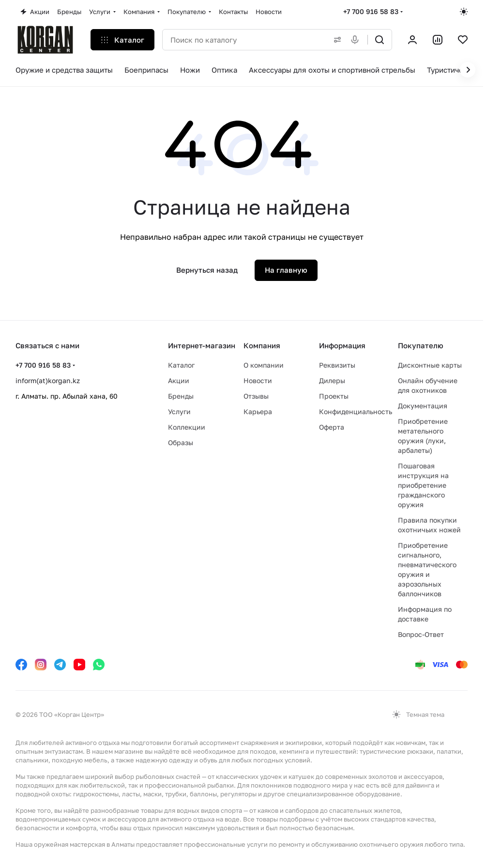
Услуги (179, 411)
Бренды (181, 396)
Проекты (334, 396)
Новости (258, 380)
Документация (423, 406)
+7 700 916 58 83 (371, 11)
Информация (342, 345)
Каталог (181, 365)
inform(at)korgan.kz (48, 380)
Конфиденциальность (356, 411)
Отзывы (256, 396)
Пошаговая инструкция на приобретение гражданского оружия (423, 485)
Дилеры (332, 380)
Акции (179, 380)
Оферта (332, 427)
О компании (264, 365)
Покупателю (421, 345)
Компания (262, 345)
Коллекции (187, 427)
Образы (181, 442)
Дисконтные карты (430, 365)
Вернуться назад (207, 270)
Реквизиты (337, 365)
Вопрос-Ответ (421, 634)
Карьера (258, 411)
